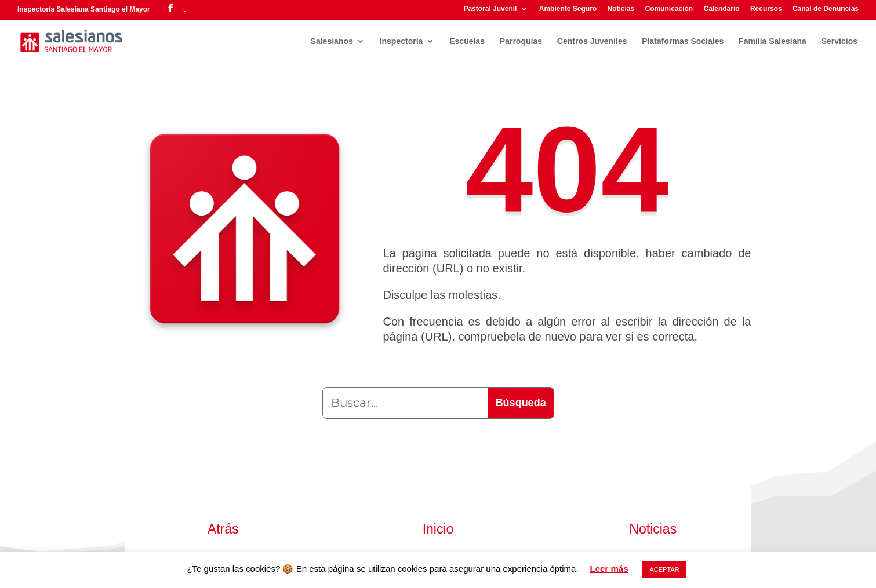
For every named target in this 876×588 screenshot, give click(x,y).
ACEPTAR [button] (664, 569)
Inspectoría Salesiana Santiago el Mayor (84, 9)
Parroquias (521, 41)
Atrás (223, 529)
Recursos (766, 9)
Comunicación (669, 9)
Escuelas (467, 41)
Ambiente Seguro (568, 9)
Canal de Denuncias (826, 9)
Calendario (722, 9)
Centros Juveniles (592, 41)
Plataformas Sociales (683, 41)
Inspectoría (401, 41)
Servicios (839, 41)
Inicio (438, 529)
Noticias (621, 9)
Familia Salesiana (773, 41)
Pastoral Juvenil (490, 9)
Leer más (609, 569)
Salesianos (332, 41)
